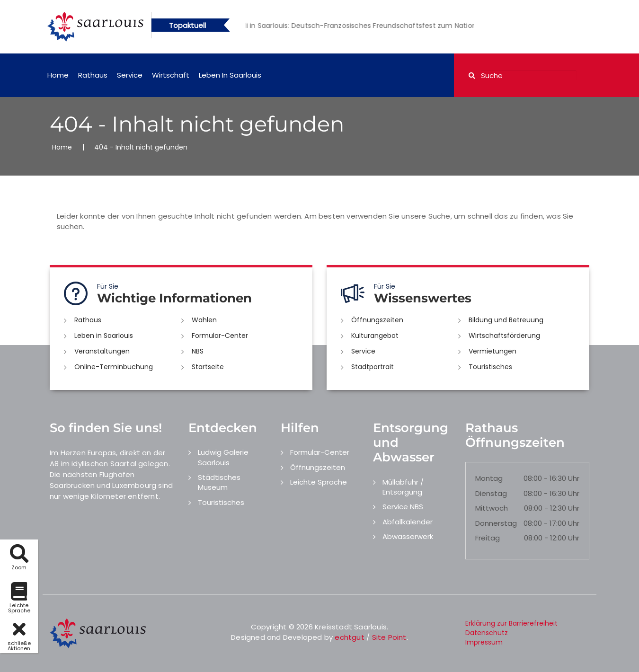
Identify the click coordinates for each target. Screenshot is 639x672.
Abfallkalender (408, 522)
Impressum (484, 642)
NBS (198, 351)
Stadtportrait (373, 367)
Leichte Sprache (319, 482)
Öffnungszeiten (377, 320)
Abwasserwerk (408, 536)
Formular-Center (220, 336)
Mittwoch (492, 508)
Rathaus (93, 75)
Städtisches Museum (219, 482)
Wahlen (204, 320)
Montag (489, 478)
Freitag (488, 538)
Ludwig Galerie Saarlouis (223, 457)
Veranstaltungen (102, 351)
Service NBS (403, 507)
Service (130, 75)
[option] (382, 26)
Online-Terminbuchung (114, 367)
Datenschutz (487, 633)
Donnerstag (496, 523)
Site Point (389, 637)
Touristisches (490, 367)
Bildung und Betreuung (506, 320)
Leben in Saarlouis (230, 75)
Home (58, 75)
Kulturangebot (375, 336)
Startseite (208, 367)
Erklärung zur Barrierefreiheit (511, 623)
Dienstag (491, 493)
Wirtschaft (171, 75)
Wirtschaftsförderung (504, 336)
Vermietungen (493, 351)
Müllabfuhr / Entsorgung (403, 487)
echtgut (349, 637)
